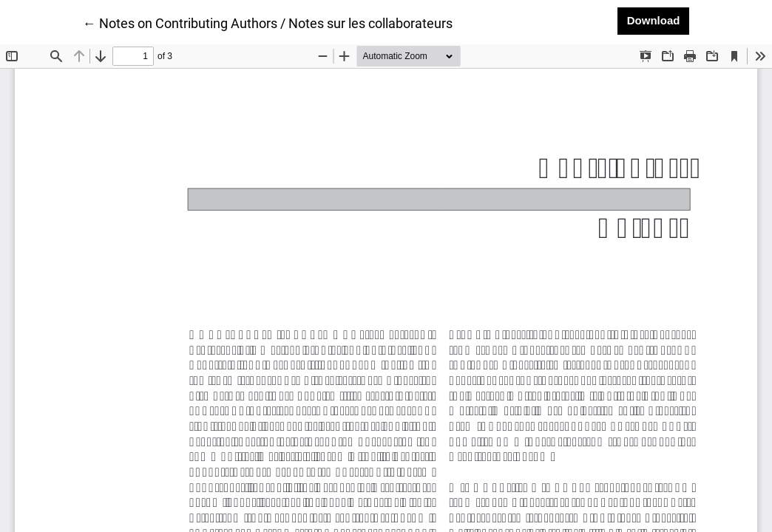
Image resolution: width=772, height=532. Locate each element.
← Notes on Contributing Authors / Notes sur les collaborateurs (268, 22)
